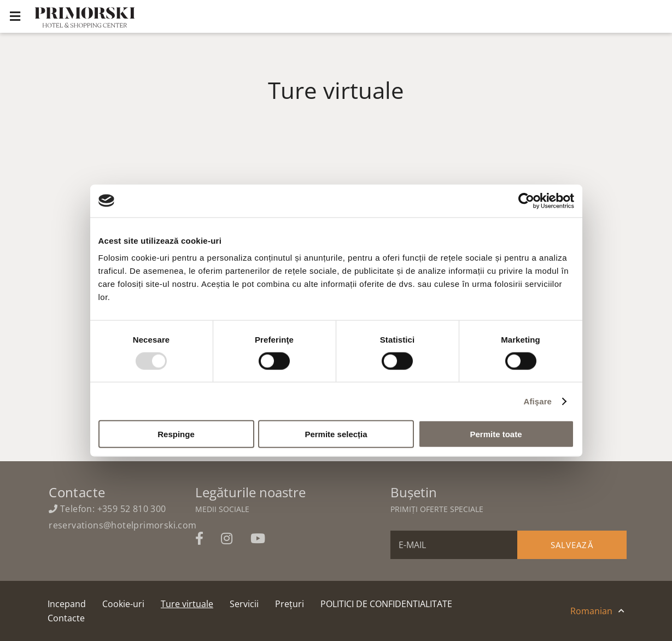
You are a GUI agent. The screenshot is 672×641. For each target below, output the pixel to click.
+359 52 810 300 (132, 509)
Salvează (572, 545)
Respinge (176, 434)
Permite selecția (336, 434)
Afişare (538, 401)
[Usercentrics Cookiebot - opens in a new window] (526, 201)
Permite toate (496, 434)
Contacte (66, 618)
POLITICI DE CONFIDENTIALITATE (386, 604)
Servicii (244, 604)
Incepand (67, 604)
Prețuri (290, 604)
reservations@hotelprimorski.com (122, 525)
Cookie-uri (123, 604)
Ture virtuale (187, 604)
